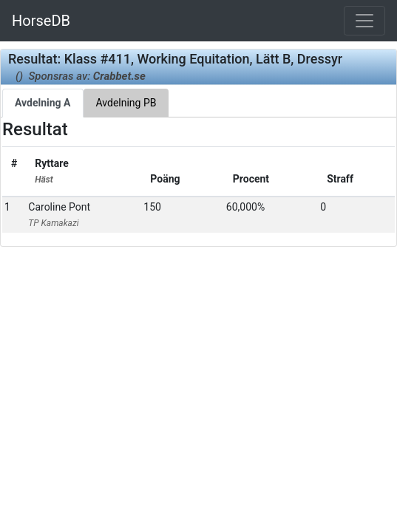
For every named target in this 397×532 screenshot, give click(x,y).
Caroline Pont (59, 215)
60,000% (245, 207)
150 (152, 207)
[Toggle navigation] (364, 21)
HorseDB (41, 21)
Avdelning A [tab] (43, 103)
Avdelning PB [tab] (126, 103)
